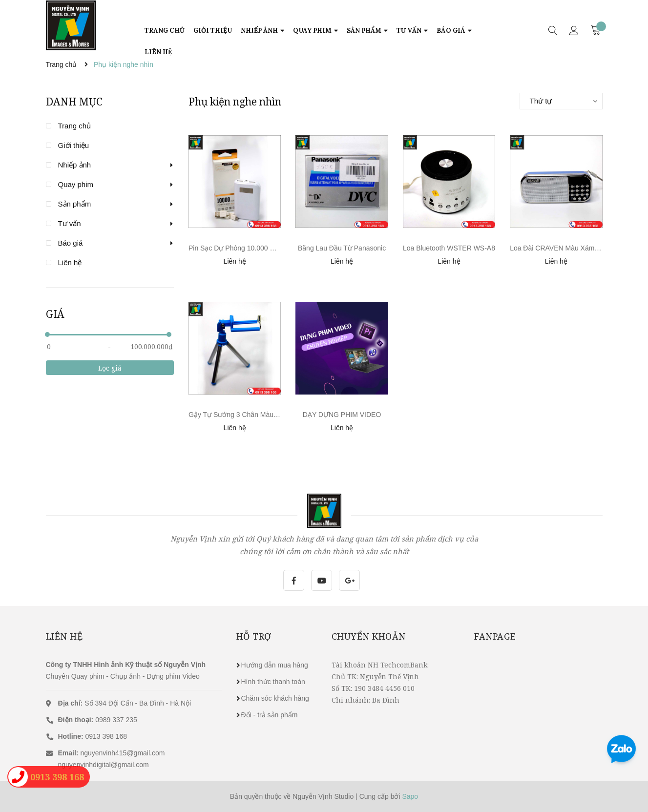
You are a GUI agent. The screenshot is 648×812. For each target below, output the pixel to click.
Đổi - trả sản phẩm (270, 715)
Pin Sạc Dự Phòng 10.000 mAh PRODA (249, 248)
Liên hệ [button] (64, 636)
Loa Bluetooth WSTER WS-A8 (449, 248)
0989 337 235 (98, 720)
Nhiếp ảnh (75, 165)
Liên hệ (70, 262)
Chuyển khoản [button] (369, 636)
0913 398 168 (93, 736)
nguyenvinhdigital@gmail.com (104, 765)
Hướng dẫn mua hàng (275, 665)
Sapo (410, 796)
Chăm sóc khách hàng (275, 698)
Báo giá (71, 243)
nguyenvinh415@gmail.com (122, 753)
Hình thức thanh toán (273, 682)
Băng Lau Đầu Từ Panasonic (342, 248)
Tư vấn (70, 223)
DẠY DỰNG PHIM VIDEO (342, 415)
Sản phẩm (75, 204)
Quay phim (76, 184)
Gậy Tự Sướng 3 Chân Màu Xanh (240, 415)
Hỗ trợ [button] (254, 636)
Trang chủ (75, 126)
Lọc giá (110, 368)
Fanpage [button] (495, 636)
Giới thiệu (74, 145)
